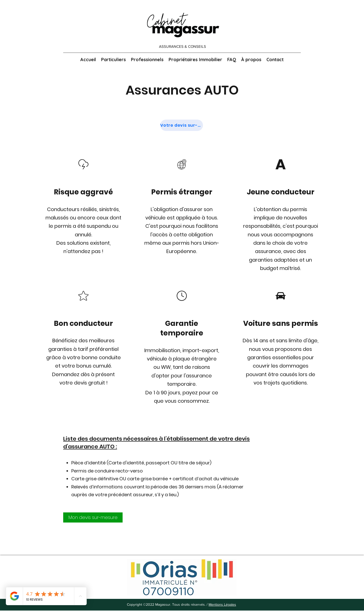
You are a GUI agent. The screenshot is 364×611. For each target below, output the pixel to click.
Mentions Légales (222, 604)
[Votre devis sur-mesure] (182, 125)
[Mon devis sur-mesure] (93, 517)
